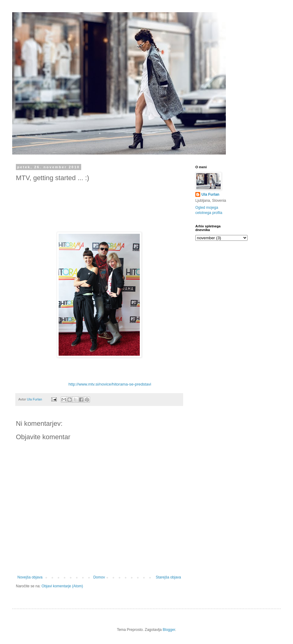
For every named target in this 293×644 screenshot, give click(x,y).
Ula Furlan (210, 194)
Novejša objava (30, 577)
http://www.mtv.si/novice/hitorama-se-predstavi (110, 384)
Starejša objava (168, 577)
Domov (99, 577)
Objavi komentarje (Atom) (62, 586)
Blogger (169, 630)
